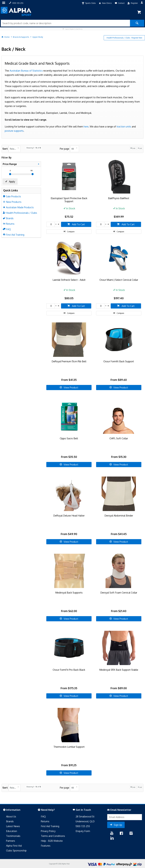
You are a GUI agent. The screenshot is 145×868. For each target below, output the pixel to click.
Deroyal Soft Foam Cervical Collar (119, 593)
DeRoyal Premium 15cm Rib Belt (69, 361)
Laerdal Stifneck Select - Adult (69, 280)
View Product (71, 388)
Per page (65, 149)
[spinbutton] (50, 224)
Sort (5, 149)
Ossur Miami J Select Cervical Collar (119, 280)
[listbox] (14, 149)
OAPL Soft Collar (119, 438)
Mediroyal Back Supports (69, 593)
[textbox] (65, 23)
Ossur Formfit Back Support (119, 361)
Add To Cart (78, 224)
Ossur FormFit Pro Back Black (69, 670)
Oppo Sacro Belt (69, 438)
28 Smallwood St (85, 817)
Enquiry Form (83, 831)
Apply (12, 182)
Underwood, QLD (85, 821)
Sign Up (118, 825)
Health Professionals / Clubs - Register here (124, 38)
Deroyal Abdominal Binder (119, 516)
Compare (71, 232)
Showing (34, 148)
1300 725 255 (83, 826)
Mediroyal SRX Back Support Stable (119, 670)
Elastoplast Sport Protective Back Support (69, 200)
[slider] (10, 174)
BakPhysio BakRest (119, 198)
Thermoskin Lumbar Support (69, 747)
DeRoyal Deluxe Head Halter (69, 516)
